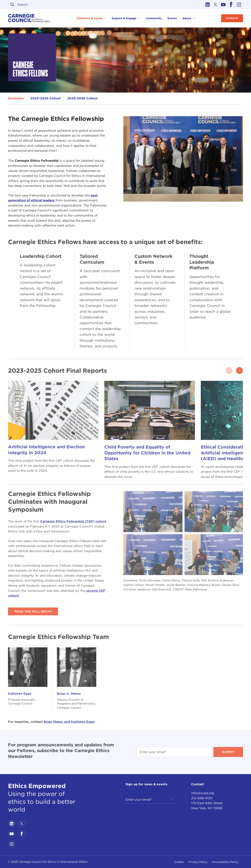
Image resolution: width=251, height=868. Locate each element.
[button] (239, 371)
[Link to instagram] (239, 5)
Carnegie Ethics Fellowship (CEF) (67, 521)
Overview (16, 98)
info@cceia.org (203, 793)
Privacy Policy (198, 862)
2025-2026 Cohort (82, 98)
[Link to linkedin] (208, 5)
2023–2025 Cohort (46, 98)
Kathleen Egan (20, 694)
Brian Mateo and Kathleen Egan (69, 722)
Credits (179, 862)
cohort (101, 521)
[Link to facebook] (231, 5)
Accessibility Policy (225, 862)
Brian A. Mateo (69, 694)
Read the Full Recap (33, 611)
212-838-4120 (202, 798)
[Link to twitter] (216, 5)
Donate (232, 18)
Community (154, 18)
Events (172, 18)
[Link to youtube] (223, 5)
